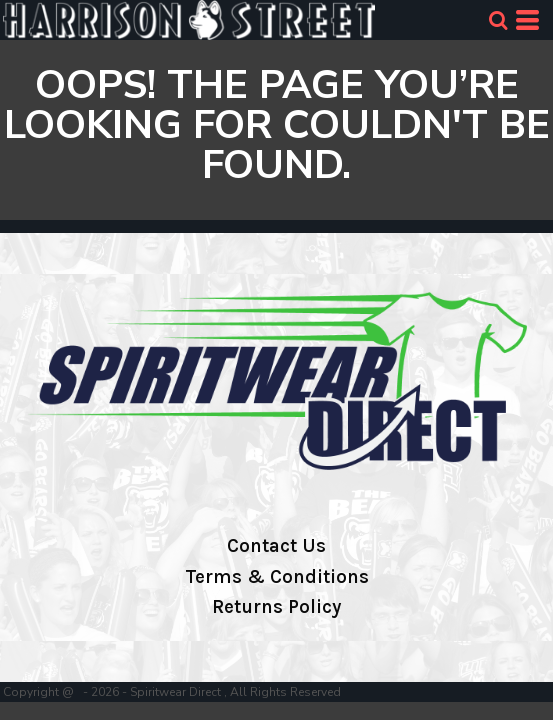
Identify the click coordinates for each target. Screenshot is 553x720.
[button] (498, 20)
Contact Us (276, 546)
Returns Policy (276, 607)
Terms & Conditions (277, 577)
